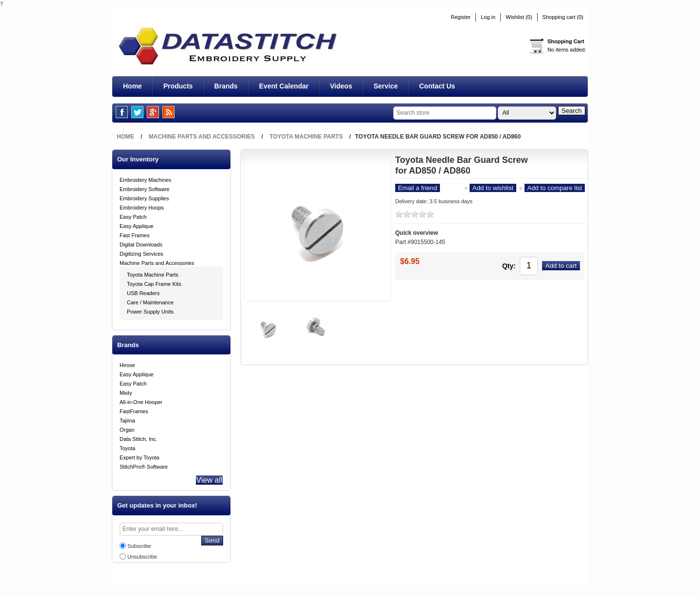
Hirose (127, 364)
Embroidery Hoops (142, 207)
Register (461, 17)
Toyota (127, 447)
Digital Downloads (141, 244)
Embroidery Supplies (144, 197)
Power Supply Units (150, 311)
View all (207, 480)
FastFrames (134, 410)
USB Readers (143, 292)
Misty (126, 392)
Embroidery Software (145, 188)
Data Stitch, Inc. (139, 438)
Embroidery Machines (145, 179)
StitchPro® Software (144, 466)
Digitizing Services (141, 253)
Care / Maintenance (150, 301)
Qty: (493, 264)
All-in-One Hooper (141, 401)
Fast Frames (135, 234)
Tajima (127, 420)
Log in (488, 17)
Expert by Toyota (140, 457)
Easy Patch (133, 216)
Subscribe (139, 547)
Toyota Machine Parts (153, 274)
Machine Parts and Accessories (157, 262)
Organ (127, 429)
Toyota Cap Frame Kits (154, 283)
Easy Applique (137, 225)
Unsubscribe (142, 558)
